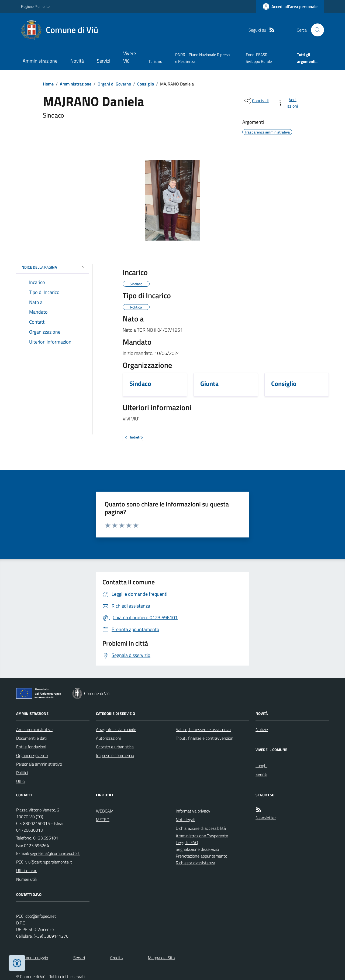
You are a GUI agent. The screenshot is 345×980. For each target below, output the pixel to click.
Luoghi (261, 766)
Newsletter (266, 818)
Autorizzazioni (108, 738)
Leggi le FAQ (187, 842)
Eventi (261, 774)
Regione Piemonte (35, 6)
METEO (103, 820)
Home (48, 84)
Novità (77, 61)
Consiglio (146, 84)
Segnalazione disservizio (197, 849)
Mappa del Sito (161, 958)
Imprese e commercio (115, 755)
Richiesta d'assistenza (195, 863)
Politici (22, 773)
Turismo (155, 61)
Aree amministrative (34, 729)
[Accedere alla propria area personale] (290, 6)
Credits (116, 958)
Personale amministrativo (39, 764)
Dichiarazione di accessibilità (201, 828)
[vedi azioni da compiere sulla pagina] (289, 103)
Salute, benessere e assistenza (203, 729)
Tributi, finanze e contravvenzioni (205, 738)
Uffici (21, 781)
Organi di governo (32, 755)
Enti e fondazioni (31, 747)
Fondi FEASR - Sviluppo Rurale (259, 58)
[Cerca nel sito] (315, 30)
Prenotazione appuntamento (201, 856)
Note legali (185, 820)
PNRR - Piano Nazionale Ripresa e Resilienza (203, 58)
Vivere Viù (130, 57)
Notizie (262, 729)
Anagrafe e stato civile (116, 729)
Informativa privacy (193, 811)
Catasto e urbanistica (115, 747)
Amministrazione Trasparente (202, 836)
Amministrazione (40, 61)
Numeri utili (26, 879)
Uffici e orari (27, 871)
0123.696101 (46, 838)
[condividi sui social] (256, 101)
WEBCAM (105, 811)
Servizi (103, 61)
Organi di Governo (114, 84)
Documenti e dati (31, 738)
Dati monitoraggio (32, 958)
